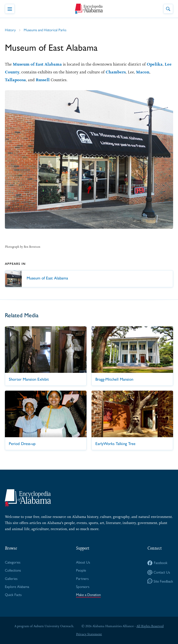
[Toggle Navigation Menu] (10, 9)
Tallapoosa (15, 80)
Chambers (116, 72)
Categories (13, 562)
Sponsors (83, 586)
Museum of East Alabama (37, 64)
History (10, 30)
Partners (82, 578)
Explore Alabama (17, 586)
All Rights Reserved (150, 626)
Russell (43, 80)
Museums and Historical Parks (45, 30)
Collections (13, 570)
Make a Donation (88, 594)
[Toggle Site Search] (168, 9)
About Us (83, 562)
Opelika (155, 64)
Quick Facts (13, 594)
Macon (143, 72)
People (81, 570)
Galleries (11, 578)
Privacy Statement (89, 634)
